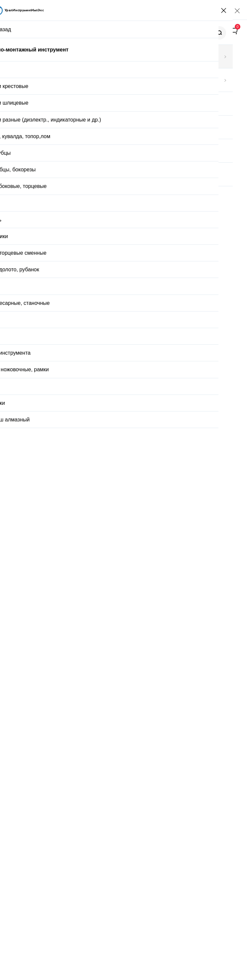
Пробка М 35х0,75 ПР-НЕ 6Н (89, 655)
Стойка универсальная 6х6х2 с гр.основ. (102, 574)
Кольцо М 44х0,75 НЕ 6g (84, 613)
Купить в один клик (124, 382)
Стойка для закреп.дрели (85, 532)
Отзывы (79, 418)
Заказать (62, 738)
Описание (48, 418)
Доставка (105, 399)
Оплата (145, 399)
